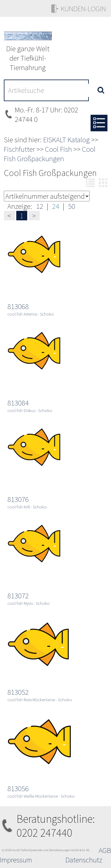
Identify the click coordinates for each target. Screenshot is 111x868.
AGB (105, 850)
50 (72, 206)
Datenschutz (84, 860)
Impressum (16, 860)
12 (40, 206)
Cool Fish (58, 149)
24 (56, 206)
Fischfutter (19, 149)
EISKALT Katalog (66, 140)
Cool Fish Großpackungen (50, 154)
